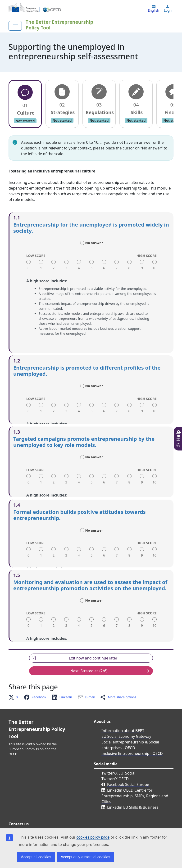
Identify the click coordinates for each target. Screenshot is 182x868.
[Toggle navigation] (15, 26)
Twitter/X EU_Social (118, 757)
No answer (94, 243)
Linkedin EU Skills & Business (133, 791)
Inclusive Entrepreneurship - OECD (132, 737)
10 (155, 268)
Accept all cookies (36, 857)
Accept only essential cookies (85, 857)
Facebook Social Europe (128, 768)
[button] (15, 681)
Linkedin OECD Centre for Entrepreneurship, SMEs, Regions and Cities (135, 780)
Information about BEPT (123, 715)
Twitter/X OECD (115, 763)
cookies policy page (93, 837)
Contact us (26, 817)
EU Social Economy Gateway (126, 720)
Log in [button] (169, 10)
